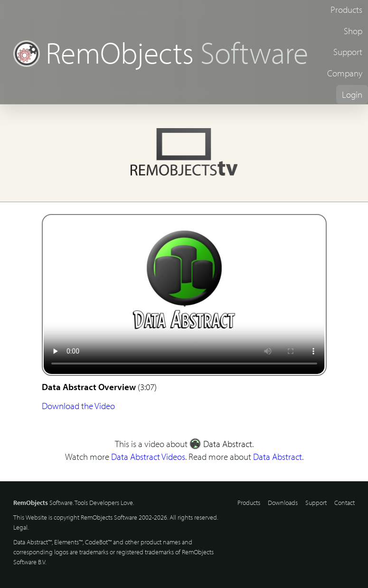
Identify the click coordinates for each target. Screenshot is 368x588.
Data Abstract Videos (148, 457)
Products (346, 9)
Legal (20, 527)
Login (352, 94)
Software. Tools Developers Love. (74, 503)
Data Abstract (221, 444)
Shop (353, 31)
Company (345, 73)
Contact (344, 503)
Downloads (283, 503)
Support (348, 52)
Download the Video (78, 406)
